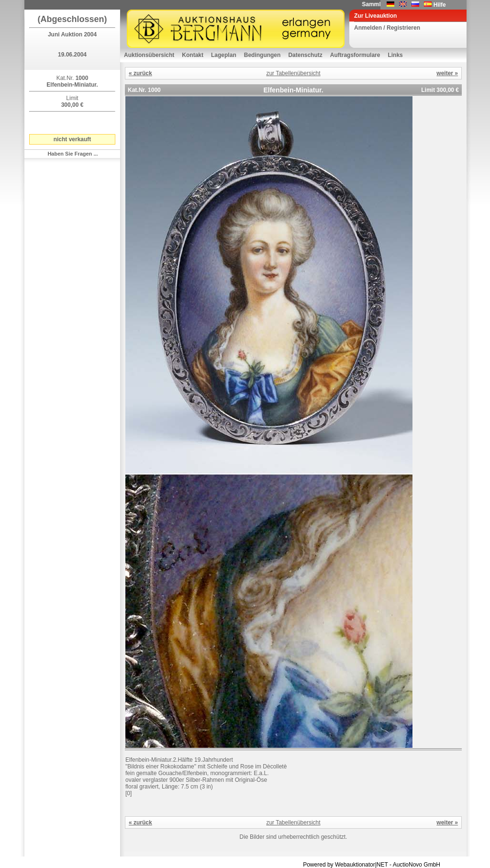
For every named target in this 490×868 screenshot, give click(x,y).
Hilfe (440, 5)
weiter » (447, 73)
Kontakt (193, 55)
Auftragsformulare (355, 55)
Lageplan (224, 55)
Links (395, 55)
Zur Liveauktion (375, 16)
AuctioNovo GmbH (417, 865)
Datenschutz (305, 55)
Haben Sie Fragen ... (72, 154)
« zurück (140, 73)
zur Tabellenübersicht (293, 73)
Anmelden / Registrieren (387, 28)
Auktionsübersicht (149, 55)
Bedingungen (262, 55)
